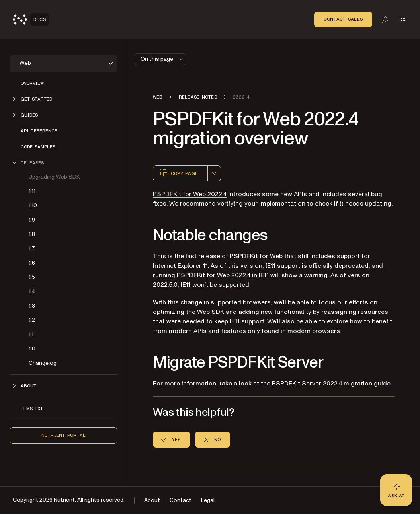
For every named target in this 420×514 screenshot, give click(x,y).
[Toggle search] (385, 19)
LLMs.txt (32, 409)
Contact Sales (343, 19)
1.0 (32, 349)
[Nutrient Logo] (31, 19)
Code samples (38, 147)
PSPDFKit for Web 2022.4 (190, 194)
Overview (32, 83)
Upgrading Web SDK (54, 177)
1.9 (32, 220)
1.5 (32, 277)
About (152, 500)
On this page (162, 59)
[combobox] (214, 173)
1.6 (32, 263)
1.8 (32, 234)
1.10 (33, 205)
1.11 (32, 191)
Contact (181, 500)
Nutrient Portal (64, 435)
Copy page (179, 173)
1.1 (31, 334)
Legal (208, 500)
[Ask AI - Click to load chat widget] (396, 490)
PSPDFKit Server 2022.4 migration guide (331, 384)
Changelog (43, 363)
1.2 (32, 320)
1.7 (32, 248)
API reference (39, 131)
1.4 (32, 291)
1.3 (32, 306)
